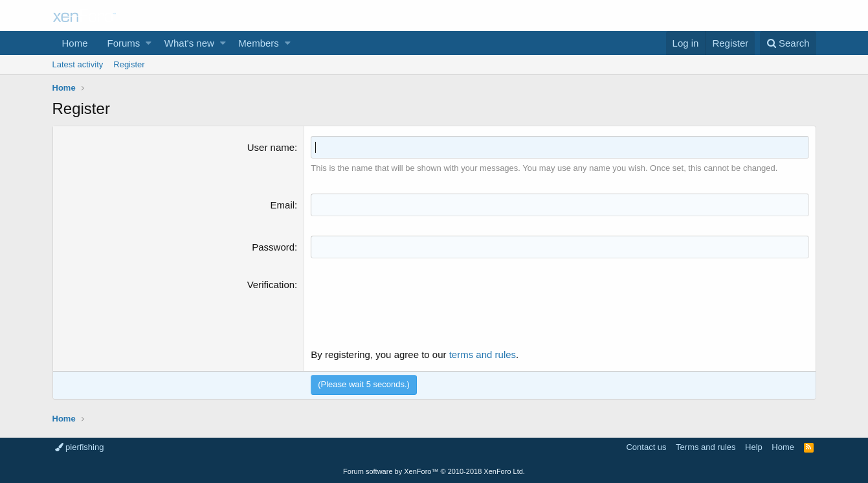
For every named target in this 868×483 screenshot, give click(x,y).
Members (259, 43)
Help (754, 447)
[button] (149, 43)
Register (129, 64)
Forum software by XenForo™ (434, 471)
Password (273, 247)
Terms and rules (706, 447)
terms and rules (483, 354)
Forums (124, 43)
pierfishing (80, 447)
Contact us (646, 447)
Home (75, 43)
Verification (271, 285)
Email (283, 205)
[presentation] (409, 303)
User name (271, 147)
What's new (189, 43)
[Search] (788, 43)
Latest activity (78, 64)
